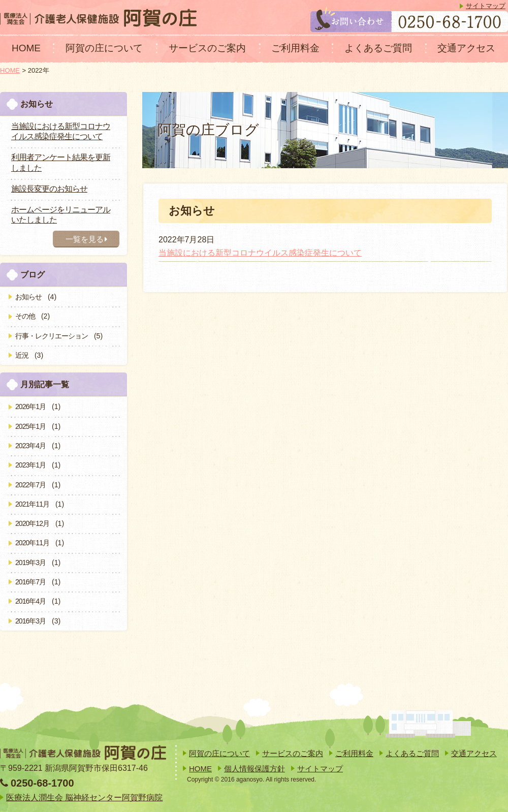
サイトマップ (486, 6)
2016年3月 (30, 621)
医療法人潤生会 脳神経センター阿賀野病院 (84, 798)
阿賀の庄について (104, 48)
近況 (22, 355)
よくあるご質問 (378, 48)
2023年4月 (30, 446)
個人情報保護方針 (255, 769)
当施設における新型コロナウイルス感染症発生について (260, 253)
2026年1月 (30, 407)
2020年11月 (32, 543)
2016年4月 (30, 601)
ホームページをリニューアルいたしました (61, 215)
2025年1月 (30, 426)
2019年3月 (30, 563)
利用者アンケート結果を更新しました (61, 163)
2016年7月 (30, 582)
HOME (26, 48)
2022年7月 (30, 485)
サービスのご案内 (207, 48)
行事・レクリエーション (52, 336)
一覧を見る (86, 239)
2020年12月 (32, 523)
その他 (25, 316)
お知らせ (28, 297)
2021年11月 (32, 504)
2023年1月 (30, 465)
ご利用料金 (295, 48)
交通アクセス (466, 48)
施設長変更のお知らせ (49, 189)
